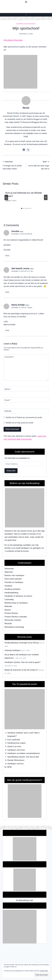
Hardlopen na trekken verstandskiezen (24, 753)
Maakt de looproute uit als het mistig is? (21, 670)
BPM (9, 767)
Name (8, 389)
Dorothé (15, 231)
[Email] (26, 400)
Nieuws (8, 610)
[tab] (22, 208)
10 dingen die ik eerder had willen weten (13, 165)
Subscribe (11, 471)
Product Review (11, 613)
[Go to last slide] (6, 197)
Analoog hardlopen (13, 650)
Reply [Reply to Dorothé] (7, 256)
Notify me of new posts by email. (20, 423)
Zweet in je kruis (14, 746)
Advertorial (9, 569)
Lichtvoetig (9, 599)
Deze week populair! (13, 579)
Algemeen (9, 572)
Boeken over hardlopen (14, 575)
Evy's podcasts (14, 740)
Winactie (8, 624)
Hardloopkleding (11, 593)
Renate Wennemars (16, 760)
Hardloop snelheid (15, 733)
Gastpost (8, 586)
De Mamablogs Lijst (25, 900)
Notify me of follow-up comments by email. (24, 417)
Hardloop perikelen (13, 589)
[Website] (26, 411)
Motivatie (8, 606)
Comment (9, 357)
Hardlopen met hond (16, 750)
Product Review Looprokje (16, 617)
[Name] (26, 389)
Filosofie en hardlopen (14, 582)
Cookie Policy (44, 971)
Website (8, 411)
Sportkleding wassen (16, 757)
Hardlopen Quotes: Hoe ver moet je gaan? (22, 662)
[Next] (46, 197)
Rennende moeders (13, 620)
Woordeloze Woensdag (13, 40)
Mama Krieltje (18, 305)
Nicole (26, 108)
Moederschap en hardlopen (16, 603)
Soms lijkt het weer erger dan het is (39, 165)
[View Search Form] (26, 2)
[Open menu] (26, 15)
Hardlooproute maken (17, 743)
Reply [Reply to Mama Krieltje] (7, 330)
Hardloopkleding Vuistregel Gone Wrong (22, 643)
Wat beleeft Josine (20, 268)
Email (8, 400)
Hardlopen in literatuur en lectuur (18, 596)
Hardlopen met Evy (16, 764)
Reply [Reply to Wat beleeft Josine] (7, 292)
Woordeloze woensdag (26, 24)
